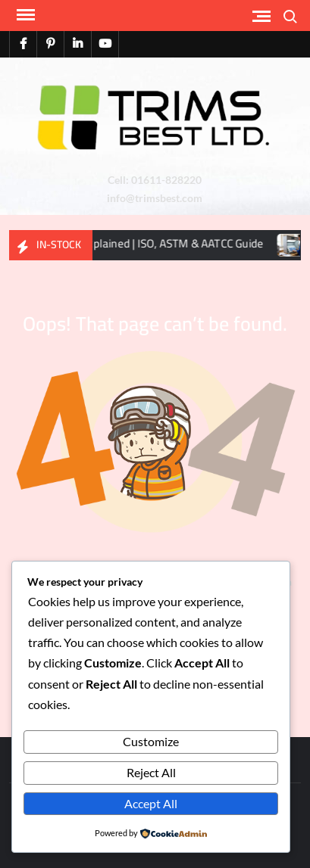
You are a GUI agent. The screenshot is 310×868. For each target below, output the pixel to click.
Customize (151, 741)
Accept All (151, 803)
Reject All (151, 772)
